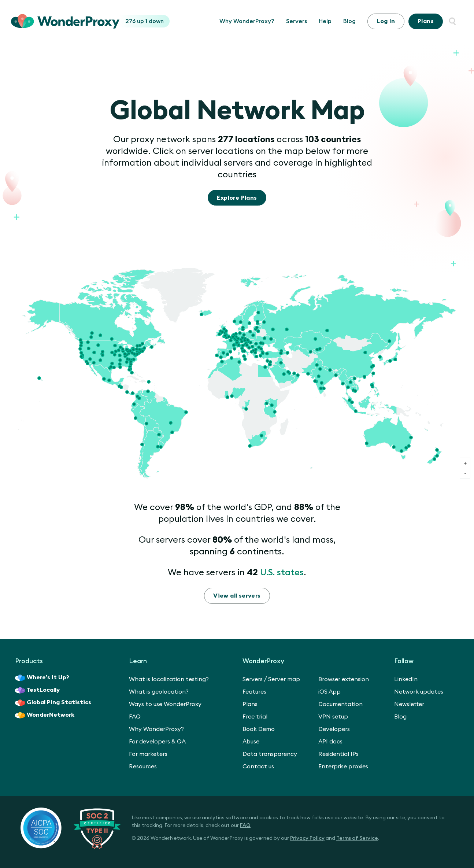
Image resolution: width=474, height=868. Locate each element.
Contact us (258, 767)
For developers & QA (157, 742)
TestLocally (37, 690)
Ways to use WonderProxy (165, 704)
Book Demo (259, 729)
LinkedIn (406, 679)
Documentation (340, 704)
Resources (143, 767)
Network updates (419, 692)
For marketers (148, 754)
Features (254, 692)
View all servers (237, 596)
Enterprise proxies (343, 767)
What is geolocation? (159, 692)
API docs (330, 742)
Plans (426, 21)
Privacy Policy (307, 838)
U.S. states (282, 573)
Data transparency (270, 754)
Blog (349, 21)
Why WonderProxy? (247, 21)
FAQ (135, 717)
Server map (284, 679)
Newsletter (409, 704)
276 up (135, 21)
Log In (386, 21)
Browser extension (344, 679)
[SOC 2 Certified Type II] (71, 828)
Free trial (255, 717)
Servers (297, 21)
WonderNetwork (45, 715)
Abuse (251, 742)
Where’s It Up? (42, 678)
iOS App (329, 692)
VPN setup (333, 717)
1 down (155, 21)
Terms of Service (357, 838)
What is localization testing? (169, 679)
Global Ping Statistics (53, 703)
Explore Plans (237, 198)
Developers (334, 729)
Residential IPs (338, 754)
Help (325, 21)
